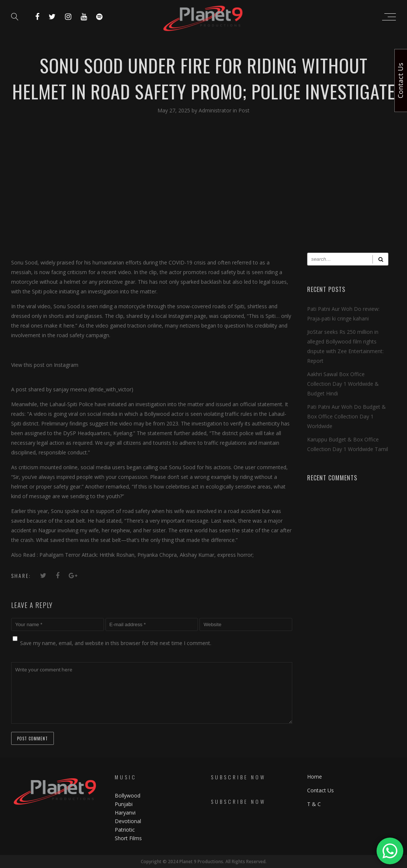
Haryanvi (125, 813)
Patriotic (126, 830)
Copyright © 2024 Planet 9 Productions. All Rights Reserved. (204, 862)
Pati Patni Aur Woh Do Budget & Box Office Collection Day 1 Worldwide (346, 416)
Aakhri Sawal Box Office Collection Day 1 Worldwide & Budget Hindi (343, 384)
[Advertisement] (203, 190)
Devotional (128, 821)
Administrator (216, 110)
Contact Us (320, 790)
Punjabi (124, 804)
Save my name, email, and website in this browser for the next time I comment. (116, 643)
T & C (314, 804)
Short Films (128, 838)
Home (315, 777)
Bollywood (128, 795)
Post (244, 110)
